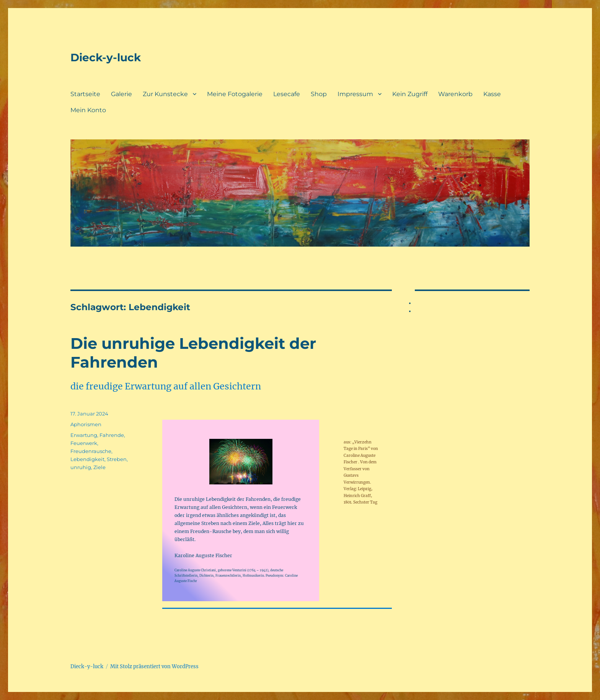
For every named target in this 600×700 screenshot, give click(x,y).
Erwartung (84, 435)
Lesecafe (287, 94)
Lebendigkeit (87, 459)
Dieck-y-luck (106, 57)
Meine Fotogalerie (235, 94)
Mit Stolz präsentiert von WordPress (154, 666)
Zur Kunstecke (165, 94)
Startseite (85, 94)
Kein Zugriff (410, 94)
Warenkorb (455, 94)
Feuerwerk (84, 443)
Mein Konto (88, 110)
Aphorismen (86, 424)
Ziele (99, 467)
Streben (117, 459)
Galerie (121, 94)
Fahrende (112, 435)
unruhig (81, 467)
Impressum (355, 94)
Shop (319, 94)
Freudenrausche (91, 451)
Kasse (492, 94)
